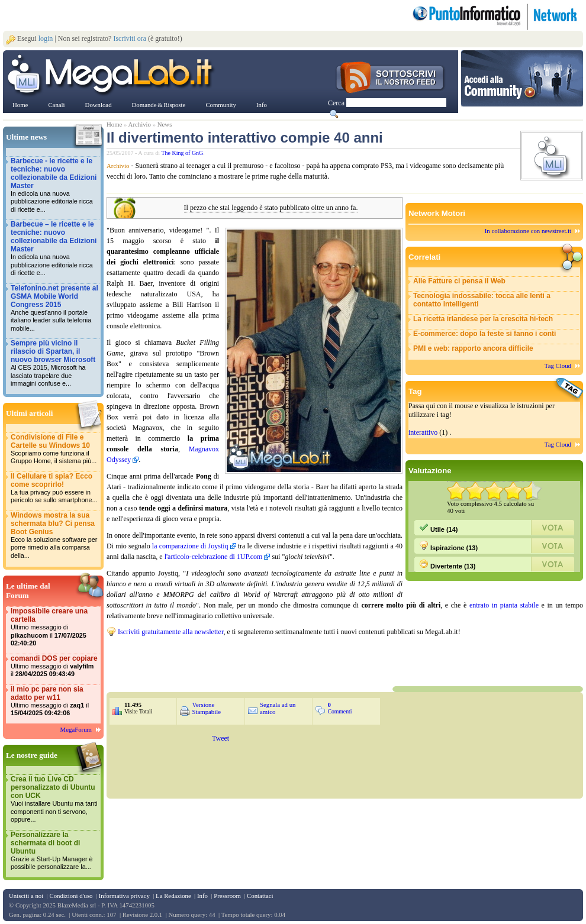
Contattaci (260, 896)
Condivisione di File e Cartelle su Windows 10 (54, 449)
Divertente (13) (447, 564)
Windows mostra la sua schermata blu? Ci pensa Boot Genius (54, 536)
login (46, 38)
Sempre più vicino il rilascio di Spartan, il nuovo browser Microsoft (54, 364)
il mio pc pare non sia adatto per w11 (54, 701)
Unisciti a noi (26, 896)
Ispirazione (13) (448, 546)
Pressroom (227, 896)
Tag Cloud (558, 366)
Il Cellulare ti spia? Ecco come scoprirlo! (54, 488)
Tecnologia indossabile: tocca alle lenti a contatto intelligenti (482, 300)
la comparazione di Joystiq (190, 546)
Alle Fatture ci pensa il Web (459, 281)
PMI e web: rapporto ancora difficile (473, 348)
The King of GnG (183, 153)
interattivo (423, 432)
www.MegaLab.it (112, 76)
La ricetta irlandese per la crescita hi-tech (483, 319)
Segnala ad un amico (278, 708)
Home (114, 124)
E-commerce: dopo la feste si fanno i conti (484, 334)
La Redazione (173, 896)
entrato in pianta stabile (504, 605)
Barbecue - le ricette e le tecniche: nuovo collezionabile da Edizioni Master (54, 185)
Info (202, 896)
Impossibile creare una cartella (54, 627)
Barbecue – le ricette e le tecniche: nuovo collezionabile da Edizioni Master (54, 249)
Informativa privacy (124, 896)
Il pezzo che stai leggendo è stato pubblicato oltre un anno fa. (271, 208)
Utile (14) (439, 528)
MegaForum (76, 729)
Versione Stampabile (206, 708)
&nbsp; (249, 660)
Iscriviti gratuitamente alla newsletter (170, 632)
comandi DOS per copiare (54, 666)
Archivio (140, 124)
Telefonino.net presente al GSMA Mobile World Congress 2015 (54, 308)
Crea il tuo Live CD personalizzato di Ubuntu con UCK (54, 799)
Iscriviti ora (130, 38)
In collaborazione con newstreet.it (528, 231)
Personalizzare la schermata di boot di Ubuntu (54, 851)
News (165, 124)
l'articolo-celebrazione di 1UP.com (214, 557)
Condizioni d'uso (71, 896)
